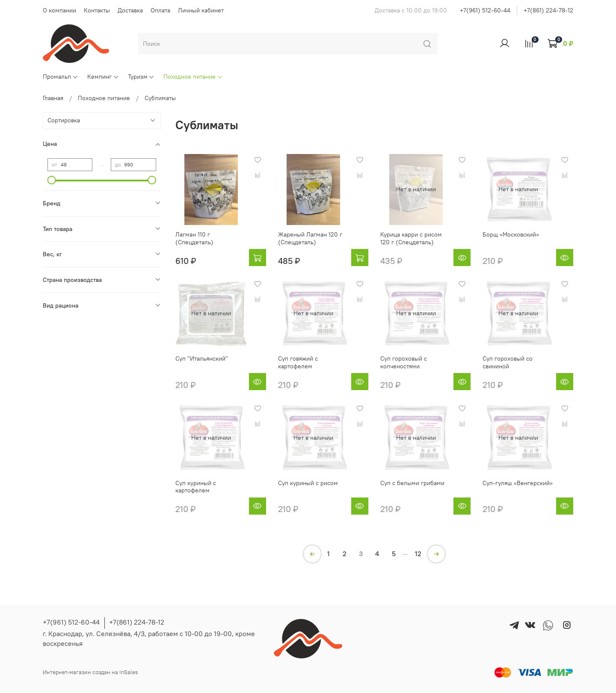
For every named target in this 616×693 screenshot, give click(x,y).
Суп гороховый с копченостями (404, 362)
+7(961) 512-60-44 (485, 10)
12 (418, 554)
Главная (53, 98)
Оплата (160, 10)
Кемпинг (103, 77)
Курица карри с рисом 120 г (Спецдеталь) (411, 238)
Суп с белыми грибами (412, 483)
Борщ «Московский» (511, 234)
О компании (59, 10)
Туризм (141, 77)
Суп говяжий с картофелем (298, 362)
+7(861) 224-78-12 (548, 10)
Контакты (97, 10)
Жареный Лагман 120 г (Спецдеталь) (310, 238)
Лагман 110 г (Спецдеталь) (194, 238)
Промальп (61, 77)
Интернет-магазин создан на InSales (90, 672)
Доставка (130, 10)
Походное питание (193, 77)
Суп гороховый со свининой (508, 362)
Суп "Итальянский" (202, 358)
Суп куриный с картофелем (196, 487)
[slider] (52, 180)
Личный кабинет (201, 10)
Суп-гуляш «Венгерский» (518, 483)
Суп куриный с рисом (308, 483)
